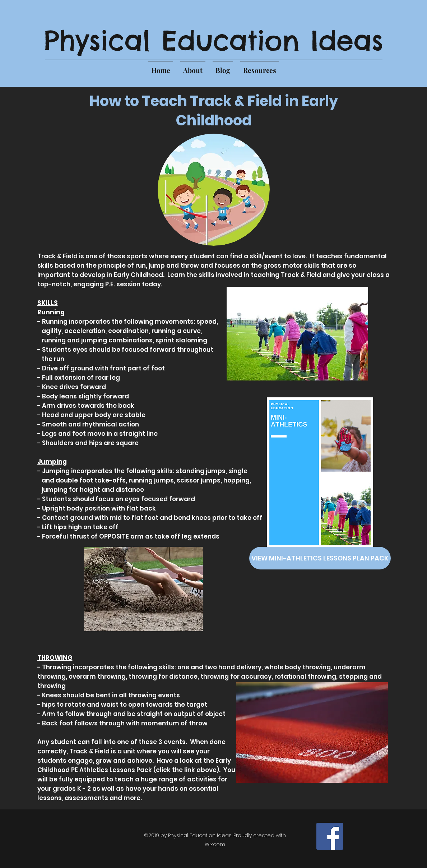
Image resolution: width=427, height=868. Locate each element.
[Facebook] (330, 836)
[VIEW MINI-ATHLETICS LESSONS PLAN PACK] (320, 558)
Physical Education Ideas (214, 40)
